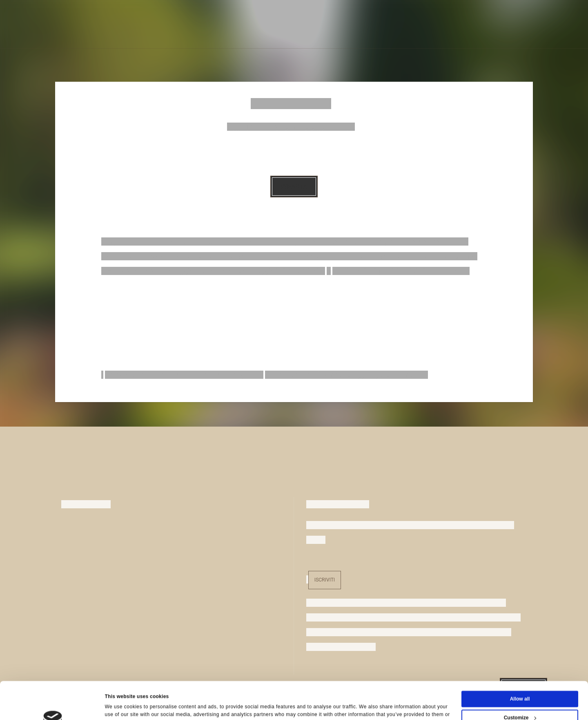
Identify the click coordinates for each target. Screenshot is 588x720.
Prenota (294, 187)
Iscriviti (325, 580)
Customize (520, 682)
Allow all (520, 664)
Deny (520, 701)
